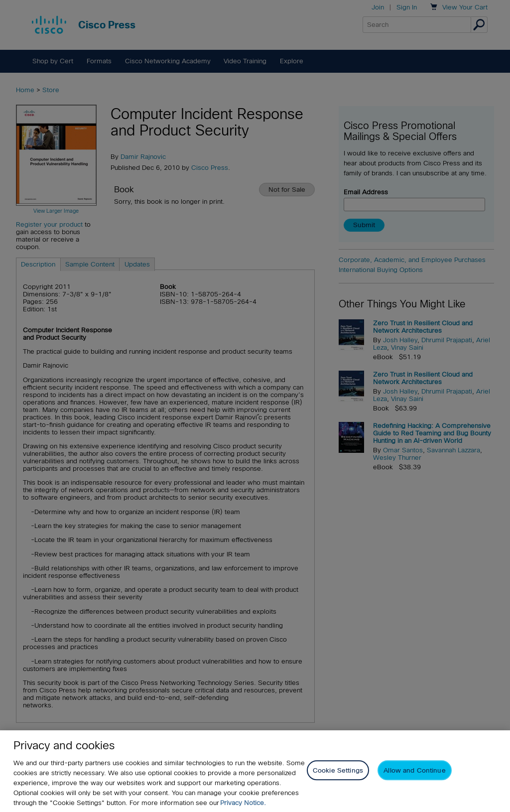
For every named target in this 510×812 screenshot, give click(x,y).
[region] (255, 771)
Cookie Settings (338, 770)
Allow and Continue (414, 770)
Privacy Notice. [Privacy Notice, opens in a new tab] (243, 803)
